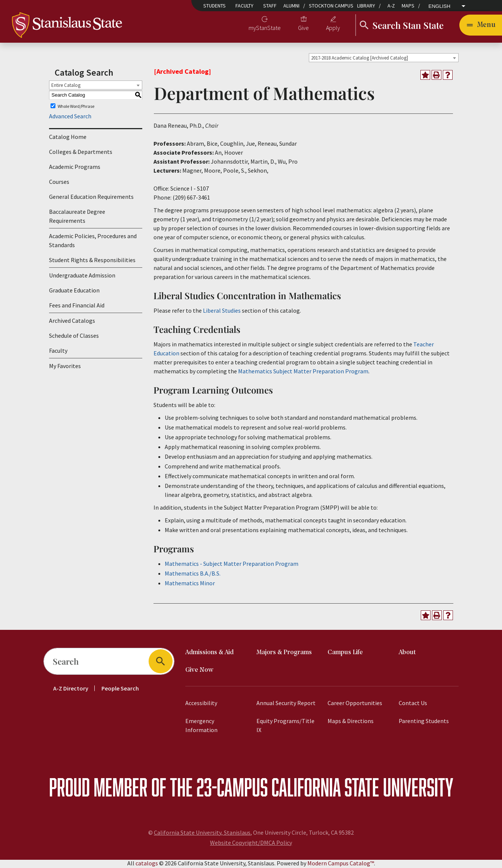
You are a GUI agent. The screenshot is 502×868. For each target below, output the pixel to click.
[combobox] (384, 59)
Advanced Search (70, 118)
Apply (333, 28)
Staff (270, 6)
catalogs (147, 864)
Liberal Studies (222, 312)
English (440, 6)
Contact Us (413, 704)
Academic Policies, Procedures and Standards (93, 242)
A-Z (391, 6)
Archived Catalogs (72, 322)
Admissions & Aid (209, 654)
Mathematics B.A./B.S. (193, 574)
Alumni (291, 6)
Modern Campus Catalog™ (341, 864)
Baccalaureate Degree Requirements (77, 218)
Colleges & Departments (81, 153)
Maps (408, 6)
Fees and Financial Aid (77, 307)
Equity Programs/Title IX (285, 726)
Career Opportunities (355, 704)
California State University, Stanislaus (202, 834)
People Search (120, 689)
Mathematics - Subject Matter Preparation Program (232, 565)
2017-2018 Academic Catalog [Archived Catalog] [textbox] (360, 59)
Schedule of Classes (74, 337)
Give (303, 28)
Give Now (199, 671)
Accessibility (201, 704)
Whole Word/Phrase (76, 107)
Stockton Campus (331, 6)
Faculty (244, 6)
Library (366, 6)
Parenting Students (424, 722)
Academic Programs (75, 168)
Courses (59, 183)
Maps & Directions (351, 722)
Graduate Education (74, 292)
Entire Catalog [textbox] (66, 86)
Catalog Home (68, 138)
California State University (362, 788)
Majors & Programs (284, 654)
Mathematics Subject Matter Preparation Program (303, 372)
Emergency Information (201, 726)
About (407, 654)
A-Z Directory (71, 689)
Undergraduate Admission (82, 277)
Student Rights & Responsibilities (92, 261)
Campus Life (345, 654)
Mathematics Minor (190, 584)
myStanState (265, 28)
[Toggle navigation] (481, 25)
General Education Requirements (91, 198)
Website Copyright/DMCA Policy (251, 844)
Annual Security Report (286, 704)
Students (215, 6)
